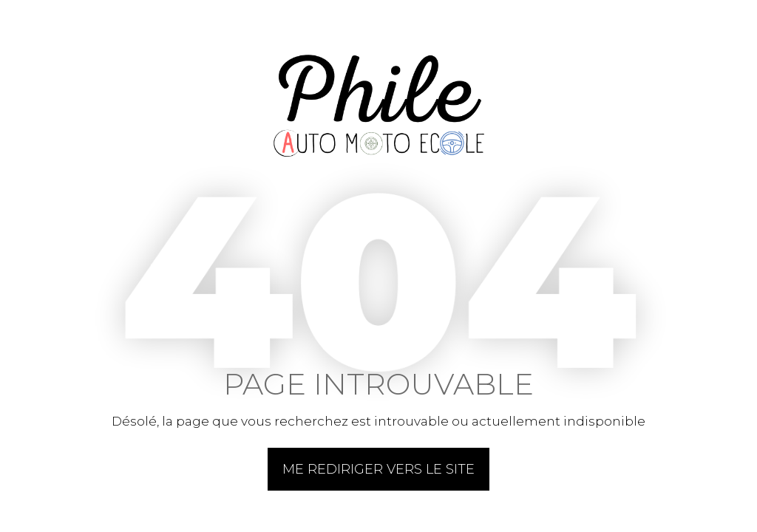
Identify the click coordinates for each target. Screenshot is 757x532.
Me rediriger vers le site (378, 469)
